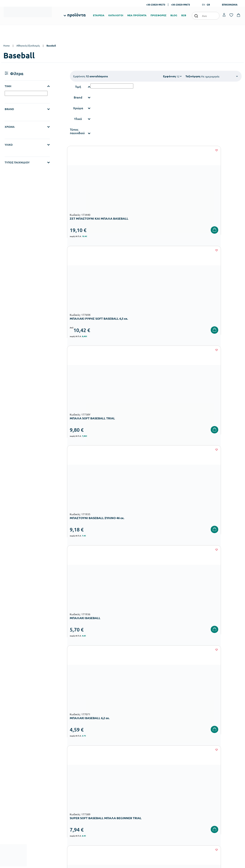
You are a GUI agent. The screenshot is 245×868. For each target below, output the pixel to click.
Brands (128, 788)
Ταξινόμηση (193, 76)
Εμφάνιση (169, 76)
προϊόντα (76, 15)
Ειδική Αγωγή (91, 814)
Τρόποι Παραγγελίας (176, 772)
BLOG (174, 15)
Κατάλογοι (130, 783)
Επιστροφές (171, 788)
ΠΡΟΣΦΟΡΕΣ (158, 15)
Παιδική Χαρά (91, 803)
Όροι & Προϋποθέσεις (177, 794)
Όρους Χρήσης (184, 720)
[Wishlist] (119, 150)
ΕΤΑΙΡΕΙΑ (99, 15)
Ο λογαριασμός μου (216, 772)
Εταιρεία (129, 772)
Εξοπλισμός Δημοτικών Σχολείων (101, 792)
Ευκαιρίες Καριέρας (135, 794)
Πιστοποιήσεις (132, 778)
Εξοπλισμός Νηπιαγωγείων (98, 787)
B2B (184, 15)
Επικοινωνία (212, 783)
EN (204, 5)
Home (7, 45)
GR (208, 5)
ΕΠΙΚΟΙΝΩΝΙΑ (230, 5)
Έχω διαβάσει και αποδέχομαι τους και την (179, 720)
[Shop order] (219, 76)
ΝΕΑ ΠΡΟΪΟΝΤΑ (137, 15)
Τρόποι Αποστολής (175, 783)
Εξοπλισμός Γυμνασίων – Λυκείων (101, 798)
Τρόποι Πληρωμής (174, 778)
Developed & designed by (122, 864)
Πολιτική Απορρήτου (217, 720)
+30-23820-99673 (180, 5)
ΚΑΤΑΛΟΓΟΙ (116, 15)
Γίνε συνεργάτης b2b (135, 799)
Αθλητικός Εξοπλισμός (28, 45)
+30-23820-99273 (156, 5)
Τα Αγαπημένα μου (215, 778)
